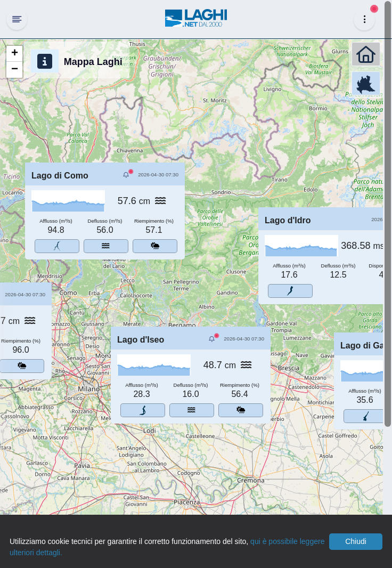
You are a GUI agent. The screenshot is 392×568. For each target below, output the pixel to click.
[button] (14, 54)
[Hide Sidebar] (17, 19)
